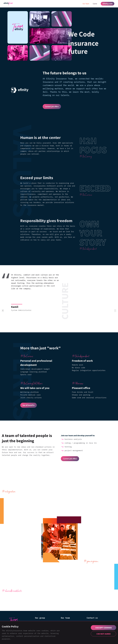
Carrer (95, 4)
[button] (103, 628)
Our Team (86, 4)
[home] (8, 4)
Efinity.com (108, 4)
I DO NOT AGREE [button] (103, 634)
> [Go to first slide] (115, 311)
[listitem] (59, 301)
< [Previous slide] (3, 311)
